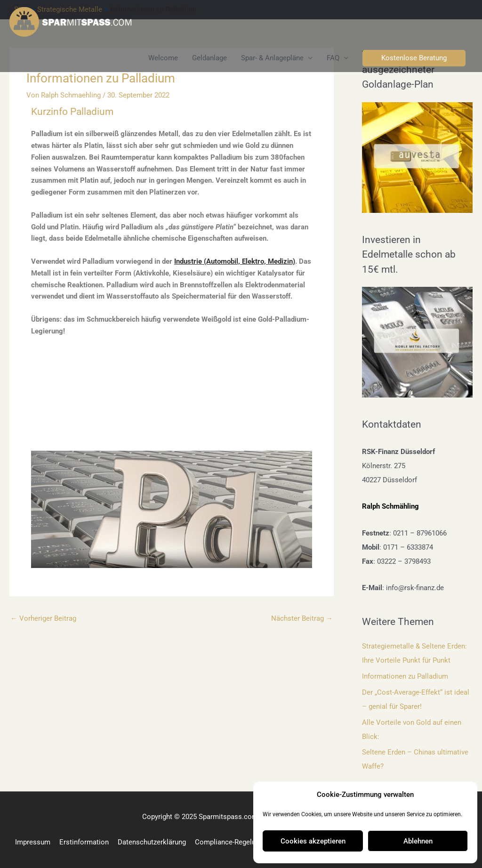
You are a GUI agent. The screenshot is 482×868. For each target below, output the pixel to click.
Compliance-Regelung (229, 842)
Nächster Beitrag (302, 618)
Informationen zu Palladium (405, 676)
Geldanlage (209, 58)
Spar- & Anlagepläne (272, 58)
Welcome (163, 58)
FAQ (333, 58)
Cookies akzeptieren (313, 841)
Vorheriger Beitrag (43, 618)
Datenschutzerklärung (152, 842)
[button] (414, 58)
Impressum (33, 842)
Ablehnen (418, 841)
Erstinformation (84, 842)
